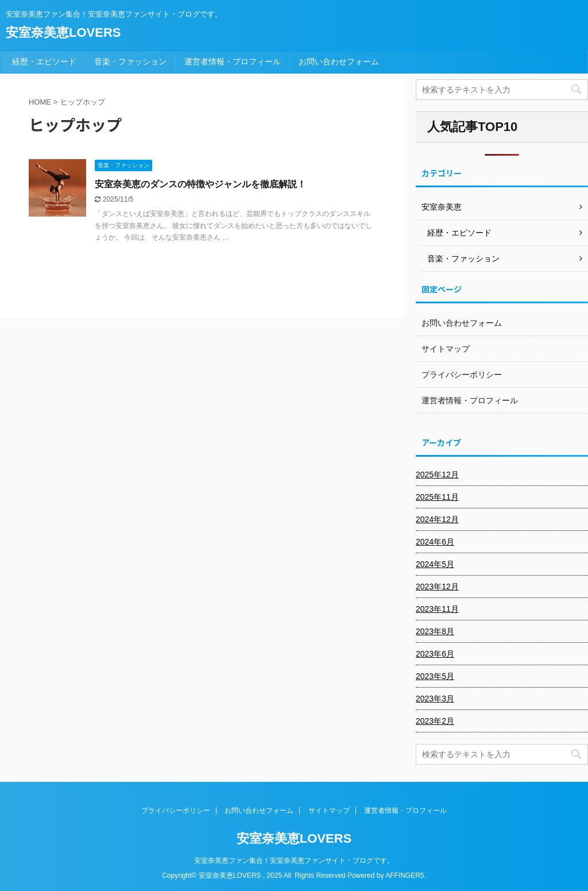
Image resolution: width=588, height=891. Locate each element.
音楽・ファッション (130, 61)
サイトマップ (446, 349)
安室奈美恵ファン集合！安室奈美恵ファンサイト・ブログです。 (294, 861)
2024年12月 (437, 519)
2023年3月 (435, 699)
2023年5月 (435, 676)
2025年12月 (437, 475)
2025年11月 (437, 497)
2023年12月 (437, 587)
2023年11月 (437, 609)
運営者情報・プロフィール (233, 61)
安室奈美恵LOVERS (63, 32)
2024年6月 (435, 542)
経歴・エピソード (44, 61)
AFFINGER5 (405, 875)
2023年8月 (435, 631)
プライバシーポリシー (462, 375)
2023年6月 (435, 654)
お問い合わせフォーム (339, 61)
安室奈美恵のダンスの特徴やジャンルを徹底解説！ (200, 184)
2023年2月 (435, 721)
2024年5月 (435, 564)
